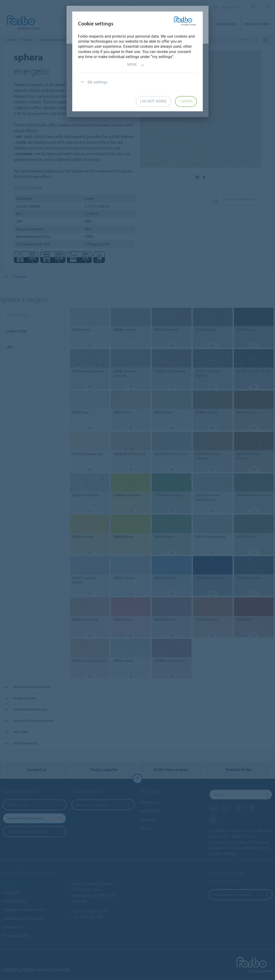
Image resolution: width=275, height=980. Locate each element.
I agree (186, 101)
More (136, 65)
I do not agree (153, 101)
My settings (93, 82)
